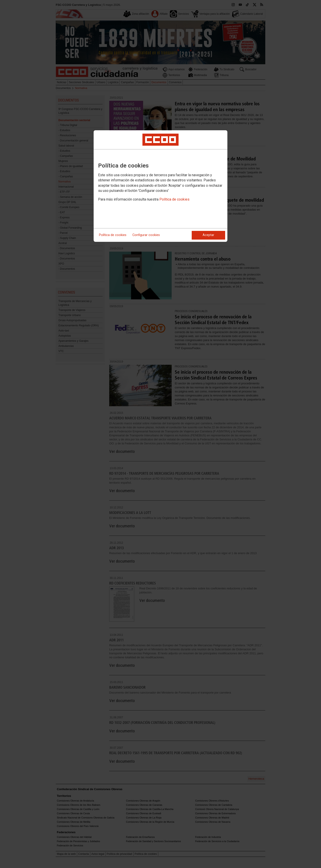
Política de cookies (174, 199)
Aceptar (208, 235)
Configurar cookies (146, 235)
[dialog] (160, 186)
